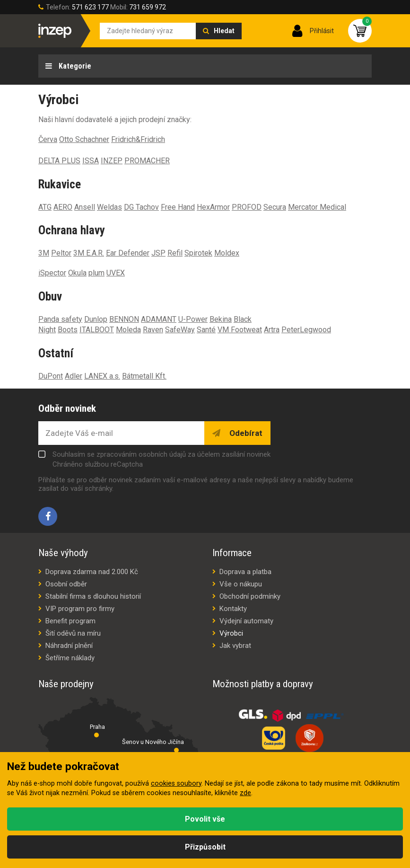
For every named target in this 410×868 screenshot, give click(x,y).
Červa (48, 139)
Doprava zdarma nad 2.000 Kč (92, 572)
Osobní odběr (66, 584)
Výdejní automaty (246, 621)
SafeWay (180, 330)
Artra (272, 330)
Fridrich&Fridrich (138, 139)
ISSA (91, 161)
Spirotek (198, 253)
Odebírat (245, 433)
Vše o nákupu (241, 584)
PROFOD (247, 207)
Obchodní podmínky (250, 596)
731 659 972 (148, 7)
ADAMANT (159, 319)
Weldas (109, 207)
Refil (175, 253)
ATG (45, 207)
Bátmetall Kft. (144, 376)
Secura (275, 207)
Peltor (61, 253)
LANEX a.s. (102, 376)
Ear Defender (128, 253)
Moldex (227, 253)
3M (44, 253)
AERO (63, 207)
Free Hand (178, 207)
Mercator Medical (317, 207)
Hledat (224, 31)
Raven (153, 330)
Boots (68, 330)
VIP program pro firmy (80, 609)
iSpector (52, 273)
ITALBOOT (97, 330)
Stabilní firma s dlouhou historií (93, 596)
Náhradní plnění (69, 646)
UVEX (116, 273)
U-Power (193, 319)
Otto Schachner (84, 139)
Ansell (85, 207)
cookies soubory (176, 784)
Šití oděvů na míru (73, 633)
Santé (206, 330)
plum (96, 273)
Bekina (221, 319)
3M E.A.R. (89, 253)
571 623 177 (90, 7)
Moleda (128, 330)
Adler (74, 376)
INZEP (112, 161)
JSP (158, 253)
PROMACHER (147, 161)
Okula (77, 273)
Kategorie (74, 66)
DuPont (51, 376)
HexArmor (213, 207)
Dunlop (96, 319)
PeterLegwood (306, 330)
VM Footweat (240, 330)
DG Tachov (141, 207)
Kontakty (233, 609)
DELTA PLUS (59, 161)
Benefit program (70, 621)
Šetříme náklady (70, 658)
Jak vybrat (235, 646)
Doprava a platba (245, 572)
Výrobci (231, 633)
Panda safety (60, 319)
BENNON (124, 319)
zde (245, 793)
